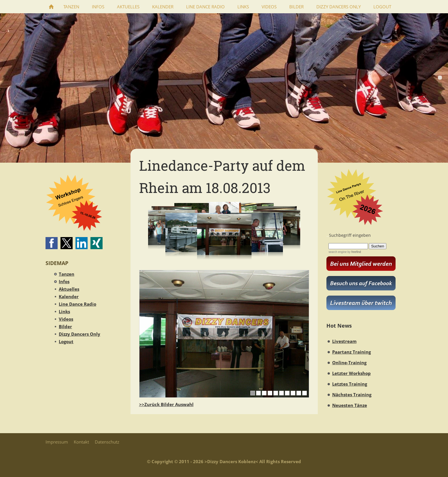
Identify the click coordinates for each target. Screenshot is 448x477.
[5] (276, 393)
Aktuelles (69, 289)
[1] (253, 393)
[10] (305, 393)
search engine (338, 252)
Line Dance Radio (77, 304)
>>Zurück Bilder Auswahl (166, 404)
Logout (66, 341)
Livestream (344, 341)
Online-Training (349, 363)
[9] (299, 393)
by (354, 252)
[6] (281, 393)
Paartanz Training (351, 352)
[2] (258, 393)
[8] (293, 393)
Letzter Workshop (351, 373)
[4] (270, 393)
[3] (264, 393)
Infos (64, 281)
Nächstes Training (352, 395)
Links (64, 311)
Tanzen (67, 274)
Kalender (69, 296)
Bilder (65, 326)
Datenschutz (107, 442)
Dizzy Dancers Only (80, 334)
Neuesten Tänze (350, 405)
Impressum (57, 442)
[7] (287, 393)
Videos (66, 319)
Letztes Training (350, 384)
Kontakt (81, 442)
